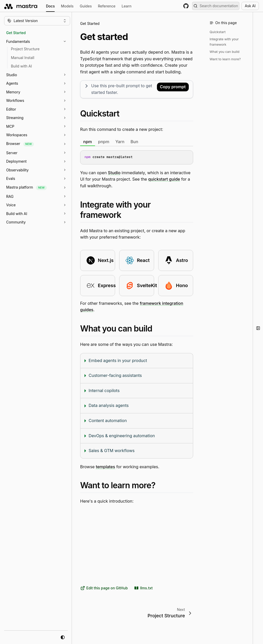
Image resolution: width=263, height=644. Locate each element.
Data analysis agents (109, 405)
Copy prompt (173, 87)
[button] (40, 42)
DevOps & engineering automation (122, 435)
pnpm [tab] (104, 141)
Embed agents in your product (118, 360)
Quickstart (218, 32)
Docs (50, 7)
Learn (127, 6)
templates (105, 466)
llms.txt (143, 588)
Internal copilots (104, 390)
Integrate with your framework (224, 42)
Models (67, 6)
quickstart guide (164, 179)
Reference (107, 6)
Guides (86, 6)
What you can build (224, 52)
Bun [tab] (134, 141)
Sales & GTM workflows (112, 451)
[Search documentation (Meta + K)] (216, 6)
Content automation (108, 421)
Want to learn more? (225, 59)
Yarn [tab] (120, 141)
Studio (114, 172)
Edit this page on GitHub (104, 588)
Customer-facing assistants (115, 375)
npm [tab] (88, 141)
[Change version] (37, 21)
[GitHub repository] (186, 6)
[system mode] (63, 637)
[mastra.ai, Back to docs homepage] (21, 6)
